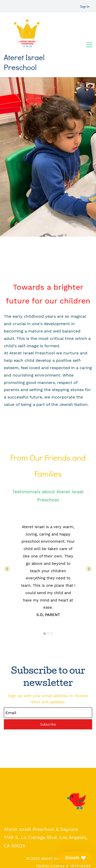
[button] (7, 569)
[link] (77, 789)
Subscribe (48, 724)
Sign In (85, 6)
